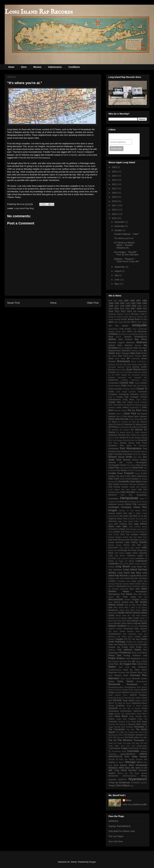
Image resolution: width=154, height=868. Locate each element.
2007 (133, 309)
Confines (143, 394)
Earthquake (113, 449)
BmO (117, 359)
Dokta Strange (141, 432)
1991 (122, 303)
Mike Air (128, 605)
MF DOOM (141, 602)
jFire (145, 519)
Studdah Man (141, 716)
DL (133, 432)
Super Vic (142, 719)
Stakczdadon (131, 714)
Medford (128, 600)
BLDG (144, 353)
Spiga (111, 714)
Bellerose (131, 343)
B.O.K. (119, 337)
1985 (126, 301)
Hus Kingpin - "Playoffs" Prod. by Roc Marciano (126, 253)
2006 (127, 309)
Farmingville (114, 465)
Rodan (111, 682)
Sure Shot (136, 722)
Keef (111, 540)
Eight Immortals (115, 454)
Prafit (139, 653)
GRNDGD (113, 821)
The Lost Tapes (116, 836)
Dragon (119, 440)
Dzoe (129, 446)
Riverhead (135, 675)
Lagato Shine (131, 553)
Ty (109, 751)
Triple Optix (114, 746)
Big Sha (122, 348)
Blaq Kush (136, 353)
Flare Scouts (141, 465)
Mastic (129, 594)
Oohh (124, 637)
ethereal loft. (116, 463)
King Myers (124, 548)
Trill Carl (143, 743)
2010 (111, 311)
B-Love (129, 334)
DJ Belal (112, 422)
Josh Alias (122, 526)
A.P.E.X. (143, 314)
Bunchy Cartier (140, 367)
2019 (115, 197)
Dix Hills (143, 419)
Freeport (129, 473)
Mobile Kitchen (125, 613)
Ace (131, 317)
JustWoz (116, 532)
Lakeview (143, 553)
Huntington (114, 507)
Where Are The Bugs (128, 773)
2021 (115, 189)
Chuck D (142, 389)
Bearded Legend (116, 343)
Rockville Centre (139, 679)
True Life (125, 746)
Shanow (120, 698)
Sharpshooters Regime (133, 698)
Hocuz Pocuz (142, 502)
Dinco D (119, 417)
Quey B (139, 661)
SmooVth (113, 708)
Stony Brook (121, 716)
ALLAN (127, 322)
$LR (110, 301)
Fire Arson (131, 465)
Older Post (93, 303)
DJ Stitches (137, 430)
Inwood (112, 513)
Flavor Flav (114, 468)
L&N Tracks (119, 553)
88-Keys (135, 314)
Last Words (120, 556)
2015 (115, 214)
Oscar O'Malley (134, 637)
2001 (140, 306)
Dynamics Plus (116, 446)
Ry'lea (111, 690)
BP (128, 358)
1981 (115, 301)
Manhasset (121, 586)
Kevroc (126, 545)
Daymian (118, 410)
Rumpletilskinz (130, 687)
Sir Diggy (118, 703)
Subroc (112, 719)
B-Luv (135, 334)
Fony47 (131, 470)
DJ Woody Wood (123, 432)
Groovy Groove (121, 487)
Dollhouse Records (117, 435)
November (120, 226)
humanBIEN (142, 504)
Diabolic (112, 417)
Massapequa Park (117, 594)
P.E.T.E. (128, 639)
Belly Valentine (125, 345)
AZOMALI (113, 334)
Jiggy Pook (123, 521)
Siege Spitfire (129, 700)
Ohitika (122, 631)
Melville (144, 600)
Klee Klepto (136, 548)
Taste (123, 727)
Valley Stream (139, 757)
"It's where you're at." (124, 238)
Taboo (139, 724)
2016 (115, 210)
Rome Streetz (125, 681)
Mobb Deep (113, 613)
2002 (145, 306)
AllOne (134, 322)
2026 (115, 167)
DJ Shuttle (142, 427)
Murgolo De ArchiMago (118, 618)
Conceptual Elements (129, 394)
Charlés (143, 383)
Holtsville (121, 504)
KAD (123, 534)
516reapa (112, 314)
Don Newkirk (142, 435)
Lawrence (131, 556)
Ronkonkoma (142, 682)
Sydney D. (124, 724)
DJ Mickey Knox (140, 424)
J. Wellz (137, 513)
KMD (144, 548)
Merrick (117, 602)
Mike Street (118, 608)
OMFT (144, 631)
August (118, 271)
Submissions (55, 67)
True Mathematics (139, 746)
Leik (119, 558)
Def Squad (142, 414)
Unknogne (112, 754)
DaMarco (112, 408)
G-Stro (144, 473)
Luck (128, 581)
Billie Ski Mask (140, 348)
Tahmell (117, 727)
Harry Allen (127, 495)
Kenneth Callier (123, 542)
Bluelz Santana (135, 356)
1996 (111, 306)
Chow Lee (132, 386)
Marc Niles (135, 589)
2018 (115, 201)
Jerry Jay (139, 519)
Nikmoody (143, 621)
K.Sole (116, 534)
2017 (115, 205)
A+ (115, 317)
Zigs (132, 786)
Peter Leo (113, 645)
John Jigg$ (133, 524)
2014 (115, 218)
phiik (145, 645)
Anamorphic (113, 329)
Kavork (126, 537)
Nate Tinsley (133, 618)
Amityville (22, 158)
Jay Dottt (133, 516)
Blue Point (123, 356)
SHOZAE (117, 700)
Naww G (143, 618)
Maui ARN (138, 594)
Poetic (139, 647)
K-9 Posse (140, 532)
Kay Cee (133, 537)
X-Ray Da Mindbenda (119, 783)
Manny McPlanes (134, 586)
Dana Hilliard (123, 408)
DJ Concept (123, 422)
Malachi (132, 584)
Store (24, 67)
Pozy (134, 653)
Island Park (122, 513)
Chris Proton (142, 386)
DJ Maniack (127, 424)
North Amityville (70, 155)
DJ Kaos (117, 424)
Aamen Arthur (123, 317)
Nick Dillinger (132, 621)
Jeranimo (132, 519)
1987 (138, 301)
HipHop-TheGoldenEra (120, 826)
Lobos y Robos (141, 564)
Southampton (126, 711)
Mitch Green (135, 610)
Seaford (125, 692)
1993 (133, 303)
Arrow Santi (121, 332)
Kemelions (143, 540)
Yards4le (143, 783)
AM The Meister (118, 326)
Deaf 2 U (120, 414)
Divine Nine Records (118, 419)
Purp (143, 658)
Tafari (144, 724)
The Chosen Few (131, 732)
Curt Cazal (127, 402)
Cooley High (123, 397)
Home (11, 67)
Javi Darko (124, 516)
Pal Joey (136, 639)
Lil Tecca (129, 561)
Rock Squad (126, 679)
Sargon (112, 692)
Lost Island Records (129, 578)
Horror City (131, 504)
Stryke (132, 716)
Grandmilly (124, 481)
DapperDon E (135, 408)
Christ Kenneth (115, 389)
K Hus (133, 532)
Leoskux (132, 558)
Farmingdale (141, 463)
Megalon (136, 600)
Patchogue (120, 642)
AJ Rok (144, 319)
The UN (112, 740)
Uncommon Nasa (119, 751)
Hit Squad (132, 502)
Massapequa (141, 592)
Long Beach (123, 566)
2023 (115, 180)
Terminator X (140, 727)
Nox (129, 626)
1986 (132, 301)
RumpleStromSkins (116, 687)
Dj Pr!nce (113, 427)
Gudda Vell (134, 487)
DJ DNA (132, 422)
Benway (138, 345)
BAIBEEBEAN (141, 337)
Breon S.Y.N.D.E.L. (139, 361)
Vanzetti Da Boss (116, 759)
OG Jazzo (113, 631)
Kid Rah (136, 545)
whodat (144, 773)
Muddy (144, 615)
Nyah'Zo (112, 629)
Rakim (112, 667)
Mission (37, 67)
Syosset (132, 724)
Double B (124, 438)
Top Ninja (127, 743)
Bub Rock (128, 364)
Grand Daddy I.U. (134, 479)
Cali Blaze (129, 372)
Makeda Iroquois (122, 584)
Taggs (111, 727)
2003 (111, 309)
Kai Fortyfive (132, 534)
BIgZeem (129, 348)
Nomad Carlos (120, 623)
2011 (117, 311)
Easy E (144, 451)
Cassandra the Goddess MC (132, 378)
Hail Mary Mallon (129, 490)
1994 (139, 303)
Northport (122, 626)
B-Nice (141, 334)
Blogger (92, 862)
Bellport (112, 345)
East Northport (123, 451)
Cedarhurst (113, 380)
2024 (115, 176)
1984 (120, 301)
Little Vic (122, 564)
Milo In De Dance (139, 608)
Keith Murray (119, 540)
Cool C (112, 397)
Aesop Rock (134, 319)
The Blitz (130, 730)
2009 (145, 309)
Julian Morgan (131, 529)
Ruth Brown (142, 687)
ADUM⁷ (124, 319)
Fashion (123, 465)
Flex (130, 468)
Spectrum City (140, 711)
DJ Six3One (114, 430)
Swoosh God (114, 724)
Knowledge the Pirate (127, 550)
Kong (139, 550)
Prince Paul (115, 655)
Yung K (112, 785)
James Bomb (114, 516)
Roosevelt (114, 684)
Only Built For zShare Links (122, 831)
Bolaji (123, 359)
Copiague (134, 397)
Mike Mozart (137, 605)
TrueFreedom (114, 748)
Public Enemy (117, 658)
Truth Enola (133, 748)
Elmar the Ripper (140, 454)
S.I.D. (131, 690)
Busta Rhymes (134, 369)
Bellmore (142, 342)
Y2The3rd (135, 783)
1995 (144, 303)
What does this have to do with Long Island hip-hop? (128, 769)
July (117, 275)
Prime (144, 653)
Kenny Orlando (139, 542)
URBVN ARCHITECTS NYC (128, 755)
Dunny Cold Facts (138, 443)
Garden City (114, 476)
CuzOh (136, 402)
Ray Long (124, 667)
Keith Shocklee (131, 540)
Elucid (121, 457)
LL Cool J (130, 564)
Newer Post (13, 303)
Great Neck (135, 481)
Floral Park (138, 468)
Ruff (145, 684)
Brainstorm (136, 359)
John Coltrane (120, 524)
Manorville (124, 589)
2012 (123, 311)
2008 (139, 309)
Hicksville (123, 502)
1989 (111, 303)
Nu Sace (135, 626)
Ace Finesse (138, 317)
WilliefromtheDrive (130, 776)
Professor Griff (140, 656)
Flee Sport (124, 468)
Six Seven (127, 703)
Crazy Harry (141, 400)
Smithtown (120, 706)
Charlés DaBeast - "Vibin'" (127, 234)
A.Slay (111, 317)
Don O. (111, 438)
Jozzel (144, 527)
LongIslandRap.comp (138, 576)
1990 (117, 303)
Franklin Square (141, 470)
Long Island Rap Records (39, 12)
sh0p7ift (133, 695)
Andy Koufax (125, 329)
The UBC (143, 737)
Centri (137, 383)
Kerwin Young (115, 545)
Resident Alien (124, 672)
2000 (134, 306)
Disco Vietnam (140, 417)
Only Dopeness (130, 634)
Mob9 (144, 610)
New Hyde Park (115, 621)
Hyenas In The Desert (130, 511)
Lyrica (140, 581)
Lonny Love (114, 578)
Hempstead (129, 498)
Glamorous (142, 476)
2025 (115, 172)
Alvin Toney (142, 322)
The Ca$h (120, 732)
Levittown (140, 558)
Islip (130, 513)
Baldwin (112, 339)
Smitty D (130, 706)
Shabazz (143, 695)
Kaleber (143, 534)
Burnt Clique (121, 370)
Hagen (117, 490)
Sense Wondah (135, 692)
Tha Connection (117, 729)
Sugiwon (132, 719)
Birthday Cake (137, 351)
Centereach (114, 383)
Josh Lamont (135, 527)
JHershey (113, 521)
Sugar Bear (122, 719)
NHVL (124, 621)
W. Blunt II (120, 762)
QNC (129, 661)
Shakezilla (112, 698)
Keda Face (142, 537)
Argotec (112, 332)
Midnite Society (116, 605)
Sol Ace (123, 708)
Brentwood (123, 361)
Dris (136, 440)
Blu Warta (113, 356)
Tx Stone (143, 748)
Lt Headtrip (120, 581)
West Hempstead (138, 765)
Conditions (74, 67)
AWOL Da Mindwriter (137, 332)
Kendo (111, 542)
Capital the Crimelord (130, 375)
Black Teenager (123, 353)
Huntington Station (131, 507)
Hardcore (113, 495)
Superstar (113, 722)
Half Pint (143, 490)
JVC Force (125, 532)
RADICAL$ (142, 664)
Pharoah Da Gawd (135, 645)
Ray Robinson (139, 667)
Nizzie (111, 623)
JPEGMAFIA (113, 529)
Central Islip (127, 383)
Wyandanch (138, 779)
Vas (126, 759)
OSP (145, 637)
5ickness (120, 314)
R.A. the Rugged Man (125, 664)
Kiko (145, 545)
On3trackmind (115, 634)
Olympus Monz (133, 631)
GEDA (134, 476)
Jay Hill (140, 516)
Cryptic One (115, 402)
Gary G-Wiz (125, 476)
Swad (144, 722)
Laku (111, 556)
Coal (118, 392)
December (120, 222)
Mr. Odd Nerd (134, 615)
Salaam (137, 690)
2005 (122, 309)
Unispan (144, 751)
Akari (111, 322)
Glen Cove (114, 479)
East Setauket (135, 451)
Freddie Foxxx (116, 473)
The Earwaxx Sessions (134, 735)
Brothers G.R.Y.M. (116, 364)
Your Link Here (116, 841)
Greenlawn (124, 484)
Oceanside (128, 629)
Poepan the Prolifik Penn (121, 647)
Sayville (118, 692)
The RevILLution (132, 737)
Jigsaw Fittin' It (134, 521)
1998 (122, 306)
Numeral (143, 626)
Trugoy (124, 748)
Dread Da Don (128, 440)
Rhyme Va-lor (136, 672)
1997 (117, 306)
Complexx (113, 394)
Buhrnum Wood (124, 367)
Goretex (123, 479)
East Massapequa (42, 158)
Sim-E (111, 703)
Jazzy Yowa (122, 519)
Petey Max (122, 645)
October (119, 230)
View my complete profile (135, 804)
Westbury (113, 768)
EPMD (129, 457)
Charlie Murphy (114, 386)
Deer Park (130, 413)
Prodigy (127, 656)
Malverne (112, 586)
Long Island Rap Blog (24, 208)
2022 (115, 184)
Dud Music (113, 443)
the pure (121, 737)
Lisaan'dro (113, 564)
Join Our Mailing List (122, 136)
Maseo (126, 591)
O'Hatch (119, 629)
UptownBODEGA (128, 754)
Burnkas (112, 370)
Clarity (111, 392)
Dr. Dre (113, 440)
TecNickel (130, 727)
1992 (128, 303)
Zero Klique (123, 785)
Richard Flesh (121, 675)
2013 (129, 311)
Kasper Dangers (115, 537)
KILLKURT (113, 548)
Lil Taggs (119, 561)
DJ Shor (133, 427)
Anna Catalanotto (140, 329)
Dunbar (123, 443)
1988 (144, 301)
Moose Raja (121, 615)
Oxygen (120, 639)
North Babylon (78, 152)
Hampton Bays (114, 492)
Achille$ (117, 319)
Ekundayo (128, 454)
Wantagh (130, 762)
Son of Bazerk (134, 708)
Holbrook (112, 504)
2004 (116, 309)
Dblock (124, 410)
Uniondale (133, 751)
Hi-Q (117, 502)
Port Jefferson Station (129, 650)
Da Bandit (128, 405)
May (117, 284)
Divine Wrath (134, 419)
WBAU (140, 762)
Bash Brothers (126, 339)
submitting (12, 189)
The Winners (125, 740)
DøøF (117, 438)
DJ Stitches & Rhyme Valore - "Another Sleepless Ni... (124, 245)
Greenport (133, 484)
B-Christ (122, 334)
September (120, 267)
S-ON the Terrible (121, 690)
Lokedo (111, 567)
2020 (115, 193)
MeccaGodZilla (116, 599)
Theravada (139, 740)
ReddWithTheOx (115, 670)
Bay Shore (141, 339)
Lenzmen (125, 558)
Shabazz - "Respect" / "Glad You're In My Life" (126, 260)
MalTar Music (142, 584)
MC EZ (143, 597)
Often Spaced (141, 629)
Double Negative (135, 438)
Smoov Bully (141, 706)
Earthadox (143, 446)
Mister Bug (124, 610)
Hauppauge (142, 495)
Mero (111, 602)
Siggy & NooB (141, 700)
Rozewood (132, 684)
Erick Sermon (124, 460)
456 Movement (140, 311)
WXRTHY (122, 780)
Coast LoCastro (129, 392)
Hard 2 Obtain (141, 492)
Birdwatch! (126, 351)
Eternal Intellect (140, 460)
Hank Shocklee (128, 492)
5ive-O (128, 314)
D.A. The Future (116, 405)
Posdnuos (125, 653)
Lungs (133, 581)
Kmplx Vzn (113, 550)
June (117, 280)
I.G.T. (144, 511)
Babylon (128, 337)
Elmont (113, 457)
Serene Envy (121, 695)
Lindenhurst (141, 561)
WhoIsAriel (113, 776)
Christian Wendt (129, 389)
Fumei (138, 473)
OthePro (112, 639)
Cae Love (120, 372)
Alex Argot (119, 322)
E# (135, 446)
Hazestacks (114, 499)
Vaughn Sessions (136, 759)
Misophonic (113, 610)
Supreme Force (124, 722)
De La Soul (135, 410)
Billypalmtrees (115, 351)
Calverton (137, 372)
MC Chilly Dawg (126, 597)
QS (134, 661)
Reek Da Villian (131, 670)
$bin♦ (129, 800)
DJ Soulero (125, 430)
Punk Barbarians (133, 658)
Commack (142, 392)
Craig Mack (128, 400)
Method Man (128, 602)
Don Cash (131, 435)
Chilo (124, 386)
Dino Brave (128, 417)
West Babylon (120, 765)
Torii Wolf (135, 743)
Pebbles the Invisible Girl (137, 642)
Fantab (129, 463)
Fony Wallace (122, 470)
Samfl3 (144, 690)
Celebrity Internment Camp (134, 380)
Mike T (127, 608)
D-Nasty (144, 402)
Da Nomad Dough (140, 405)
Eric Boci (138, 457)
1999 (128, 306)
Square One (120, 714)
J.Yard (144, 513)
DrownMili (143, 440)
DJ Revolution (124, 427)
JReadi (122, 529)
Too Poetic (118, 743)
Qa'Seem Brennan (119, 661)
